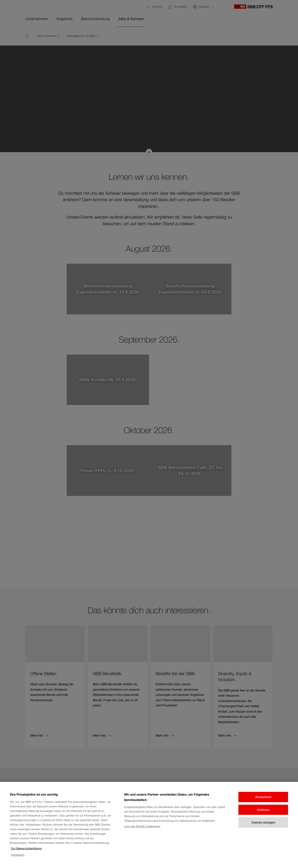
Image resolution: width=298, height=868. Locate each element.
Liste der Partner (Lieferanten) (142, 826)
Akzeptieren (263, 797)
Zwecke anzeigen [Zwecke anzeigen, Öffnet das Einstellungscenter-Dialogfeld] (263, 822)
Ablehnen (263, 810)
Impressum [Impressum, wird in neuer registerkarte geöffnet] (18, 855)
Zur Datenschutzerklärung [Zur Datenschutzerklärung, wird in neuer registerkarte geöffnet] (26, 848)
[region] (149, 825)
